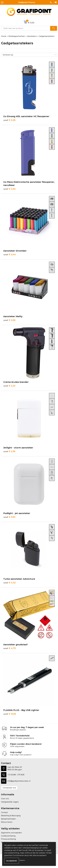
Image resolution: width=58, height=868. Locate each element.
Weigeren (22, 860)
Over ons (5, 799)
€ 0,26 (9, 120)
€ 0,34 (9, 189)
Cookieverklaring (8, 836)
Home (4, 36)
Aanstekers (32, 36)
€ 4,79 (10, 648)
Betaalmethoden (8, 819)
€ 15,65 (10, 714)
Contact (4, 812)
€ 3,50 (9, 517)
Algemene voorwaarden (11, 833)
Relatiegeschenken (17, 36)
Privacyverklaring (8, 839)
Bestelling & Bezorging (11, 816)
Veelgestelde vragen (10, 802)
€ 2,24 (9, 386)
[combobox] (26, 28)
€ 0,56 (9, 320)
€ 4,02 (9, 583)
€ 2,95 (9, 451)
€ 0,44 (10, 254)
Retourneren (7, 822)
